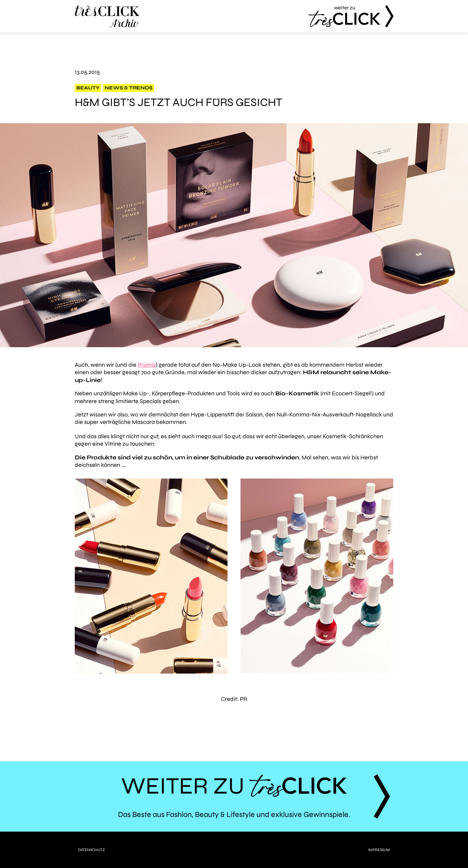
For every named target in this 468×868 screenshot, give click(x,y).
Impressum (379, 850)
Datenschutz (91, 850)
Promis (147, 365)
